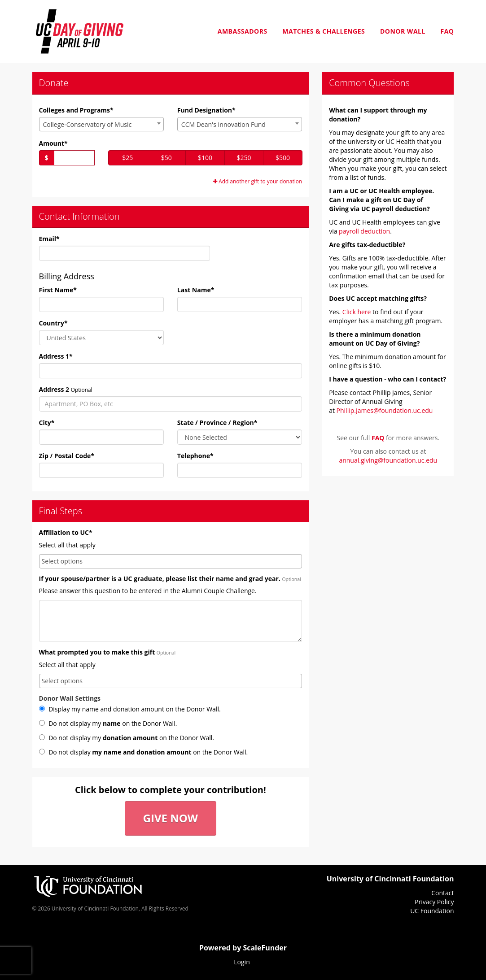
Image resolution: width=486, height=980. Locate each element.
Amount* (53, 143)
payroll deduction (364, 231)
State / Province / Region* (217, 423)
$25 (127, 158)
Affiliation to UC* (66, 532)
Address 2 (54, 389)
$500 (283, 158)
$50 (166, 158)
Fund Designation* (206, 110)
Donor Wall (403, 31)
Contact (442, 893)
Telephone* (195, 456)
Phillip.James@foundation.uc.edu (385, 410)
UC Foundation (432, 911)
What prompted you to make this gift (97, 652)
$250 (244, 158)
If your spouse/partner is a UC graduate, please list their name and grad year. (160, 579)
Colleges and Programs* (76, 110)
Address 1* (56, 356)
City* (47, 423)
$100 (205, 158)
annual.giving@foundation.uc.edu (388, 460)
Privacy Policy (434, 902)
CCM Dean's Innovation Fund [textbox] (223, 124)
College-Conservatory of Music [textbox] (88, 124)
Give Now (171, 818)
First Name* (58, 290)
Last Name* (196, 290)
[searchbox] (171, 561)
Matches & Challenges (324, 31)
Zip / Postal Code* (67, 456)
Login (242, 962)
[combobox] (101, 124)
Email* (49, 239)
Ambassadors (243, 31)
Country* (53, 323)
